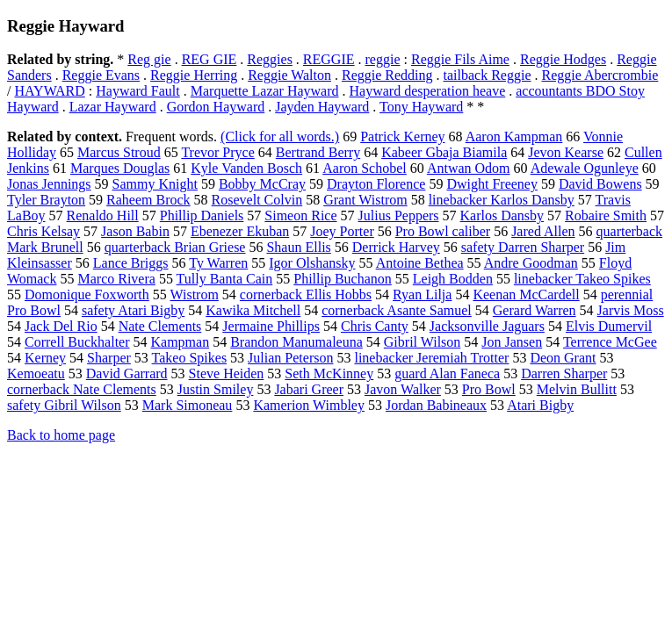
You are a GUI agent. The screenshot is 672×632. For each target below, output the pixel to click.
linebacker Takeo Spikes (582, 279)
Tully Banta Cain (225, 279)
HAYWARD (49, 91)
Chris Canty (375, 326)
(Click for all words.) (280, 136)
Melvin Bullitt (577, 389)
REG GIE (210, 59)
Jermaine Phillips (271, 326)
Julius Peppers (399, 215)
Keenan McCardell (526, 294)
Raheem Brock (148, 200)
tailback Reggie (488, 75)
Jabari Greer (309, 389)
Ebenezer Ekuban (240, 231)
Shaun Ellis (298, 247)
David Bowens (600, 184)
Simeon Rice (300, 215)
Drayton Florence (376, 184)
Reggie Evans (101, 75)
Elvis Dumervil (609, 326)
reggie (383, 59)
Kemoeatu (36, 373)
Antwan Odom (469, 168)
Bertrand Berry (318, 152)
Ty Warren (218, 263)
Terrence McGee (610, 342)
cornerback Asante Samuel (397, 310)
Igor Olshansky (312, 263)
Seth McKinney (329, 373)
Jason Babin (135, 231)
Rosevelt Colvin (257, 200)
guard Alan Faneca (447, 373)
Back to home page (61, 435)
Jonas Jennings (49, 184)
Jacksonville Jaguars (487, 326)
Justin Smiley (216, 389)
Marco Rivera (116, 279)
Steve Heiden (227, 373)
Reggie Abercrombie (600, 75)
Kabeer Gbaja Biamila (444, 152)
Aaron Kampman (514, 136)
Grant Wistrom (365, 200)
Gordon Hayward (216, 107)
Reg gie (149, 59)
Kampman (181, 342)
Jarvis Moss (631, 310)
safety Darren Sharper (523, 247)
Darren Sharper (564, 373)
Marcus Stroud (119, 152)
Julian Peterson (290, 358)
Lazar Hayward (113, 107)
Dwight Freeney (492, 184)
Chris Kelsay (43, 231)
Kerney (45, 358)
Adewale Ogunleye (585, 168)
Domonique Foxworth (87, 294)
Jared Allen (543, 231)
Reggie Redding (387, 75)
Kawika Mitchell (253, 310)
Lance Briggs (131, 263)
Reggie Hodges (563, 59)
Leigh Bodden (453, 279)
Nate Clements (160, 326)
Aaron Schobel (365, 168)
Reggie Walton (289, 75)
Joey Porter (342, 231)
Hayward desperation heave (428, 91)
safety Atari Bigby (133, 310)
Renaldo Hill (103, 215)
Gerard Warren (535, 310)
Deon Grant (563, 358)
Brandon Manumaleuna (296, 342)
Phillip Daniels (202, 215)
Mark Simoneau (188, 405)
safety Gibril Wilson (64, 405)
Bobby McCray (262, 184)
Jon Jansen (512, 342)
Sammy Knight (155, 184)
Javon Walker (403, 389)
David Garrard (127, 373)
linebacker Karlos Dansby (502, 200)
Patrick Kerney (402, 136)
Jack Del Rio (61, 326)
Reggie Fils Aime (460, 59)
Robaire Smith (606, 215)
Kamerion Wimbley (309, 405)
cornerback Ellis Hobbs (306, 294)
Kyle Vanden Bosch (246, 168)
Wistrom (195, 294)
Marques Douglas (120, 168)
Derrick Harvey (396, 247)
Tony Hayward (421, 107)
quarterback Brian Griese (175, 247)
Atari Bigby (540, 405)
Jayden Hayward (322, 107)
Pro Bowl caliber (443, 231)
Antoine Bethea (420, 263)
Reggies (270, 59)
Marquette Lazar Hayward (265, 91)
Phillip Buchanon (343, 279)
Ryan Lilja (422, 294)
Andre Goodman (531, 263)
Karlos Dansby (502, 215)
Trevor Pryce (217, 152)
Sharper (109, 358)
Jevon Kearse (566, 152)
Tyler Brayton (46, 200)
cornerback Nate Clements (82, 389)
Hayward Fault (138, 91)
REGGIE (329, 59)
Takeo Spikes (190, 358)
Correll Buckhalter (77, 342)
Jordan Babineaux (436, 405)
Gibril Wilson (423, 342)
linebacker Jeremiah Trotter (431, 358)
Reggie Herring (194, 75)
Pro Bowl (489, 389)
